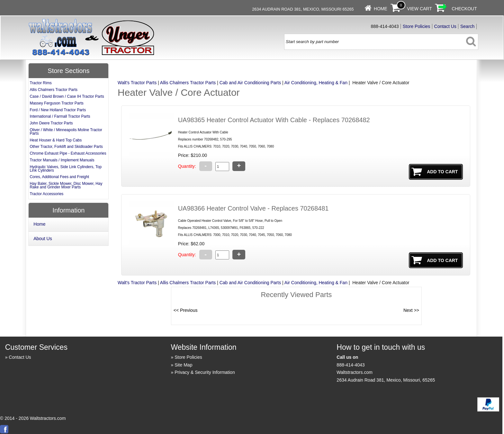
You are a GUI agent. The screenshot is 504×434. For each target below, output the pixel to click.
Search (467, 26)
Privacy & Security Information (205, 372)
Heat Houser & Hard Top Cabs (56, 140)
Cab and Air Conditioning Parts (250, 83)
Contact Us (445, 26)
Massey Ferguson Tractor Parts (56, 103)
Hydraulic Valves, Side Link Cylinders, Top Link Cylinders (66, 169)
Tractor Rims (40, 83)
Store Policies (417, 26)
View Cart (419, 9)
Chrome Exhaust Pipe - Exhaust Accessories (68, 153)
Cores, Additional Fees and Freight (59, 177)
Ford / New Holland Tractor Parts (58, 110)
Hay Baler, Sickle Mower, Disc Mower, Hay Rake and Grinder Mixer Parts (66, 185)
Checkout (464, 9)
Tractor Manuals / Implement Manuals (62, 160)
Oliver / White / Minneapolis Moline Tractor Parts (66, 132)
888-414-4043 (351, 365)
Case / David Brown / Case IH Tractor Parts (67, 96)
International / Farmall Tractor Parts (60, 116)
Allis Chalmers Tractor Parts (188, 83)
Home (381, 9)
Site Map (183, 365)
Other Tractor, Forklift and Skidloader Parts (66, 147)
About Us (43, 239)
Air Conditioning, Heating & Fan (316, 83)
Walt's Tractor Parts (137, 83)
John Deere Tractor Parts (51, 123)
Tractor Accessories (46, 194)
